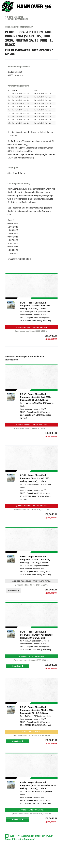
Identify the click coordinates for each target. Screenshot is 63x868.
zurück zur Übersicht (18, 19)
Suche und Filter (15, 17)
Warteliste (14, 591)
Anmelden (18, 666)
